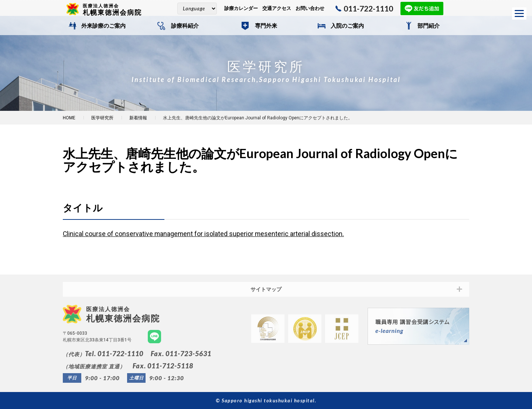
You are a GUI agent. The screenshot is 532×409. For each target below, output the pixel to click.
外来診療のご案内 (103, 26)
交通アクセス (277, 8)
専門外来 (266, 26)
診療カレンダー (241, 8)
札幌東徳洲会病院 (115, 9)
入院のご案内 (347, 26)
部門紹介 (429, 26)
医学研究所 (102, 118)
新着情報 (138, 118)
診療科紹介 (185, 26)
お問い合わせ (310, 8)
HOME (69, 118)
